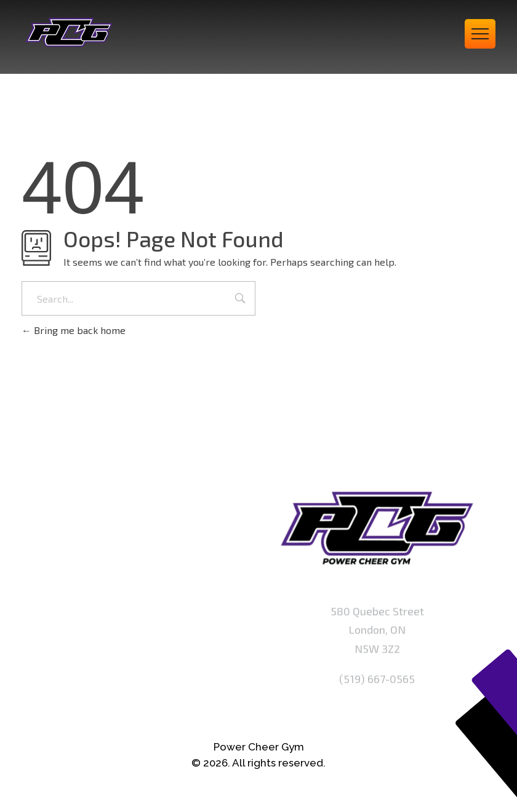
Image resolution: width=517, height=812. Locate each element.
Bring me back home (74, 330)
